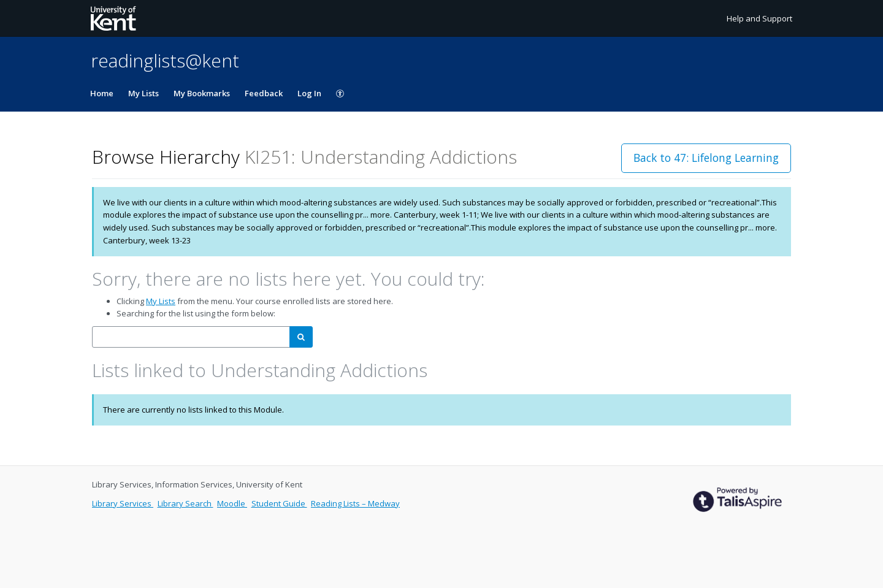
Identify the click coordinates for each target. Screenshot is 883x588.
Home (102, 93)
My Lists (143, 93)
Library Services (123, 503)
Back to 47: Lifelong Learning (706, 158)
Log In (309, 93)
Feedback (264, 93)
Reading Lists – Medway (355, 503)
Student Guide (279, 503)
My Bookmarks (202, 93)
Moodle (232, 503)
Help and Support (759, 18)
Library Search (185, 503)
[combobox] (191, 337)
